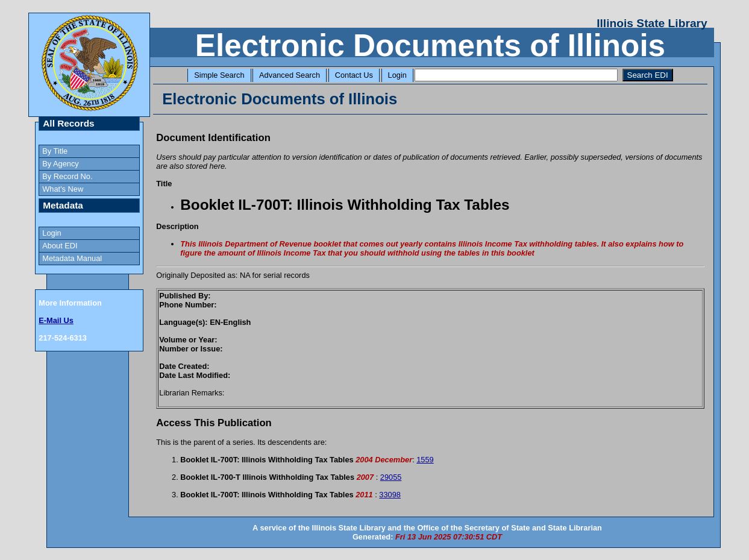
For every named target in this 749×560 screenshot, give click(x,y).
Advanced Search (290, 75)
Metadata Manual (72, 258)
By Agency (60, 164)
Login (397, 75)
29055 (391, 477)
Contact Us (354, 75)
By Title (55, 151)
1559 (425, 460)
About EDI (60, 246)
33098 (390, 495)
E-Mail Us (56, 320)
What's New (63, 189)
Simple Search (219, 75)
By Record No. (67, 176)
